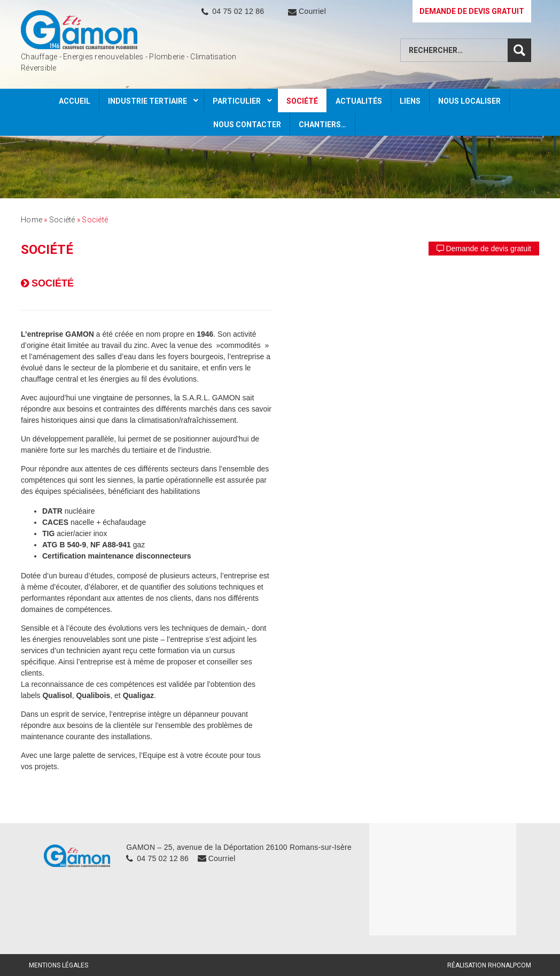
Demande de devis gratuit (484, 249)
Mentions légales (59, 965)
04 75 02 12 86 (238, 11)
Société (62, 220)
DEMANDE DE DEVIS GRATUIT (472, 11)
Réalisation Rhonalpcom (489, 965)
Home (32, 220)
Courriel (312, 11)
